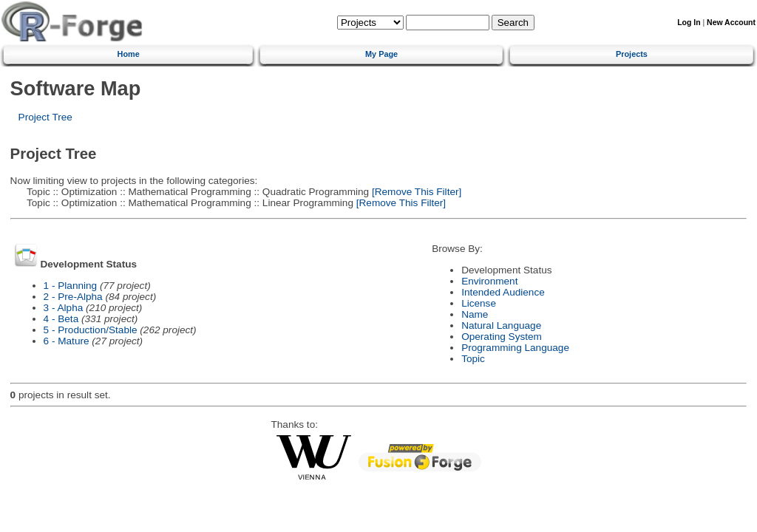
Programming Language (515, 348)
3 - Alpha (64, 308)
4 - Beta (61, 319)
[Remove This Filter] (415, 192)
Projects (632, 54)
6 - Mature (67, 341)
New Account (731, 23)
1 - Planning (71, 286)
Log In (689, 23)
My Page (381, 54)
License (479, 303)
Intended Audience (503, 292)
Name (475, 314)
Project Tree (45, 117)
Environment (489, 281)
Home (129, 54)
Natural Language (501, 325)
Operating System (502, 337)
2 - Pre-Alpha (73, 297)
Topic (473, 359)
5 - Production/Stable (91, 330)
